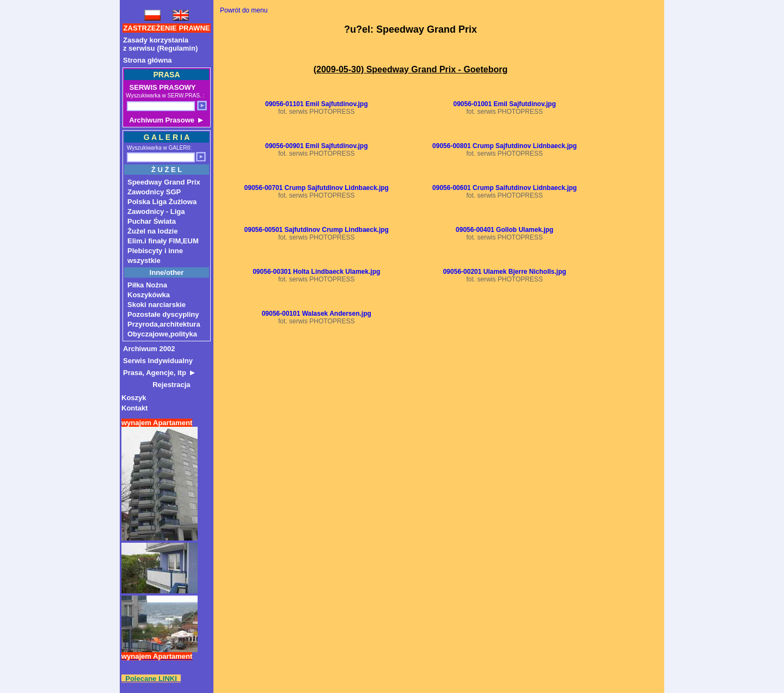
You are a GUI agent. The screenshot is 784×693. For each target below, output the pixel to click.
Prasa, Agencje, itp (159, 373)
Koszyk (134, 398)
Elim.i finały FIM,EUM (163, 241)
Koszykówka (149, 295)
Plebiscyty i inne (155, 251)
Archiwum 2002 (149, 349)
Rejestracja (157, 385)
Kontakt (134, 408)
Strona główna (148, 60)
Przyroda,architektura (164, 324)
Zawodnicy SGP (154, 192)
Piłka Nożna (147, 285)
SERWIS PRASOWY (161, 87)
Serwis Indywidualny (158, 361)
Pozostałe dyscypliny (163, 314)
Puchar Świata (152, 221)
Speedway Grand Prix (164, 182)
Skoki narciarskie (157, 305)
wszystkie (144, 260)
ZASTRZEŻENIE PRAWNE (167, 28)
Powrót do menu (244, 10)
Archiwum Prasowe (165, 120)
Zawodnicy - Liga (156, 211)
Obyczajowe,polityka (162, 334)
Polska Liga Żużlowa (162, 202)
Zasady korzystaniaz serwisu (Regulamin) (160, 44)
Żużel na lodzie (152, 231)
